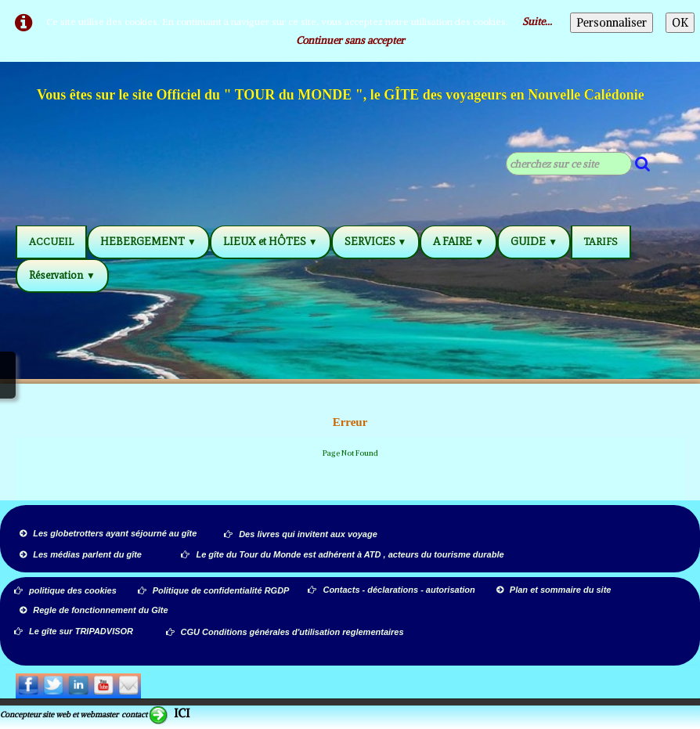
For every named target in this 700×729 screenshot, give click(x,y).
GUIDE (534, 242)
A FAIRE (458, 242)
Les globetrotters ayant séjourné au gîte (108, 533)
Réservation (62, 275)
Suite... (537, 22)
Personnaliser (612, 23)
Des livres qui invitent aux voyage (301, 534)
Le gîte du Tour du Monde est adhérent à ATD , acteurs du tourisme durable (342, 554)
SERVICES (376, 242)
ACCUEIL (51, 242)
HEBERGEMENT (148, 242)
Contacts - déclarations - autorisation (392, 590)
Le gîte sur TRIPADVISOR (74, 631)
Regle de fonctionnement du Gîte (95, 610)
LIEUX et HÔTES (271, 242)
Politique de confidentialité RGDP (214, 590)
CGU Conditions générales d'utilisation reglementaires (285, 632)
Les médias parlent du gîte (81, 554)
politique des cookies (65, 590)
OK (680, 23)
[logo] (341, 97)
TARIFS (601, 242)
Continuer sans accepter (350, 40)
